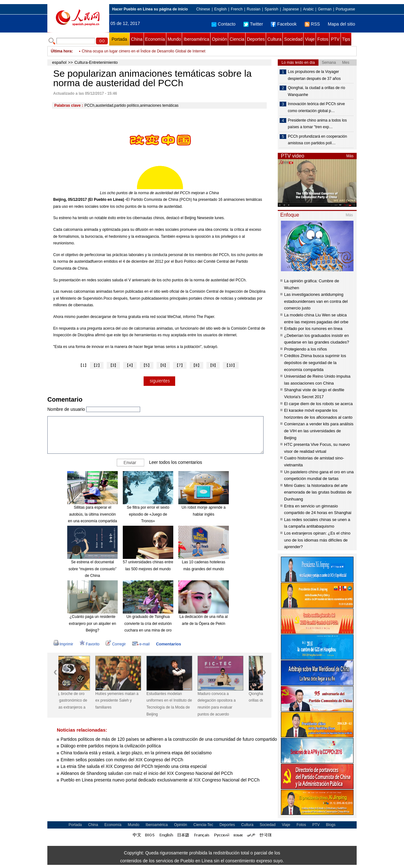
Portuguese (345, 9)
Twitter (253, 24)
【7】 (180, 365)
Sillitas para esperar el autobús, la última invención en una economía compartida (92, 514)
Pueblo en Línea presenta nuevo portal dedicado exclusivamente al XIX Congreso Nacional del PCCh (161, 780)
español (59, 62)
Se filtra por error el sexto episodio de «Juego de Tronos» (148, 514)
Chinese (203, 9)
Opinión (219, 39)
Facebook (284, 24)
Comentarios (168, 644)
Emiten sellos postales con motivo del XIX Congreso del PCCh (122, 760)
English (220, 9)
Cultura (274, 39)
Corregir (116, 644)
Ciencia (237, 39)
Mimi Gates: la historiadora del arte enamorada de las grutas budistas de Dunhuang (318, 492)
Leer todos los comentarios (175, 462)
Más (350, 156)
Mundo (174, 39)
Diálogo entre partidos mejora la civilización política (111, 746)
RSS (312, 24)
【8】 (196, 365)
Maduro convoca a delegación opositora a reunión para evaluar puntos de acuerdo (231, 704)
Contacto (223, 24)
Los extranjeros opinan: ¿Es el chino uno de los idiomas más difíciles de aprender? (317, 540)
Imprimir (63, 644)
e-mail (141, 644)
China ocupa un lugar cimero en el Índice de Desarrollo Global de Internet (144, 51)
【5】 (147, 365)
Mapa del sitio (342, 24)
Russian (254, 9)
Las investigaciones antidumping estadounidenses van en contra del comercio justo (316, 301)
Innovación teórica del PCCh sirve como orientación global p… (316, 107)
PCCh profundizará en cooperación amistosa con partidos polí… (317, 140)
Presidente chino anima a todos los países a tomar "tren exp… (317, 124)
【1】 (83, 365)
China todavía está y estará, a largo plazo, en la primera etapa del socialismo (136, 753)
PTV (335, 39)
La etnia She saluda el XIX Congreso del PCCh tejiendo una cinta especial (134, 766)
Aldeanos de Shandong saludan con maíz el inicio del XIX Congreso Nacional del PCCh (147, 773)
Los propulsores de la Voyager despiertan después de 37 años (314, 75)
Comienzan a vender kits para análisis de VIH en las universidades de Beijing (319, 431)
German (325, 9)
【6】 (163, 365)
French (237, 9)
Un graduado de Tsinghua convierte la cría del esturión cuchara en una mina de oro (148, 623)
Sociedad (293, 39)
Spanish (271, 9)
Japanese (291, 9)
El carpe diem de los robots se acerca (318, 404)
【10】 (231, 365)
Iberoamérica (196, 39)
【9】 (213, 365)
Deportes (256, 39)
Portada (119, 39)
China (137, 39)
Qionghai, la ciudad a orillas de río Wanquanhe (316, 91)
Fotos (323, 39)
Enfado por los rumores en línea (313, 329)
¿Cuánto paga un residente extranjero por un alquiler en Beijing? (92, 623)
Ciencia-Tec (203, 825)
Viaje (310, 39)
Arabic (308, 9)
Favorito (89, 644)
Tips (346, 39)
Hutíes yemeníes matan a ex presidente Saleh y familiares (131, 700)
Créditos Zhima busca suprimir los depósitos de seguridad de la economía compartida (315, 362)
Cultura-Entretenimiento (96, 62)
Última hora (61, 51)
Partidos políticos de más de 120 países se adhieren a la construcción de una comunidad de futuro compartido (169, 739)
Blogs (331, 825)
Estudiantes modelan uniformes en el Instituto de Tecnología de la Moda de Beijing (183, 704)
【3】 (113, 365)
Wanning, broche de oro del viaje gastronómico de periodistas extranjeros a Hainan (80, 704)
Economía (155, 39)
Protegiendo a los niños (306, 349)
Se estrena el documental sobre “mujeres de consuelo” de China (92, 569)
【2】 (97, 365)
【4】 (130, 365)
